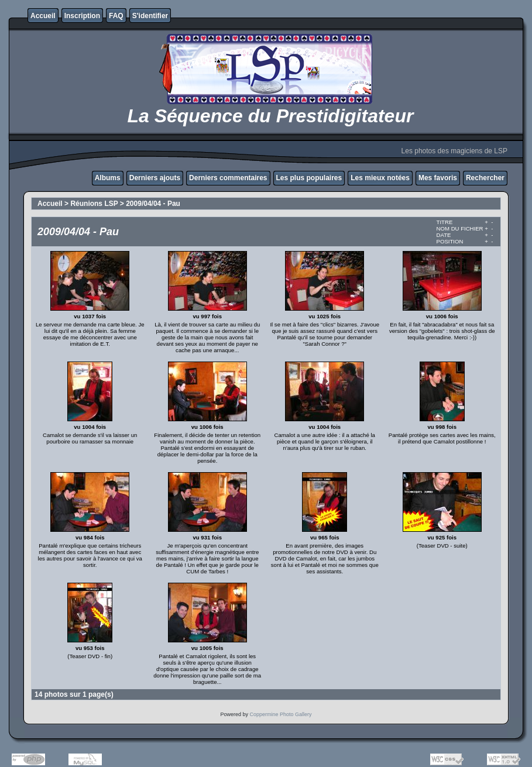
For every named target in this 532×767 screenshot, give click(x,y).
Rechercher (485, 178)
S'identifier (150, 16)
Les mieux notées (380, 178)
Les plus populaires (309, 178)
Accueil (43, 16)
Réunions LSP (94, 204)
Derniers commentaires (228, 178)
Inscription (82, 16)
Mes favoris (438, 178)
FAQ (116, 16)
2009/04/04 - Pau (153, 204)
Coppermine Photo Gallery (280, 714)
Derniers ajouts (155, 178)
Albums (108, 178)
